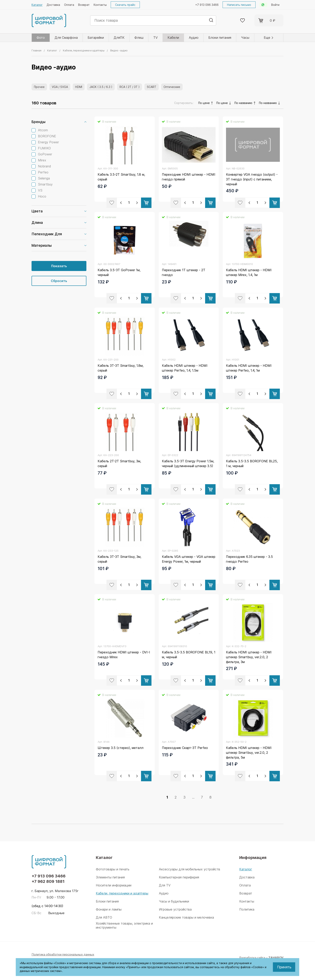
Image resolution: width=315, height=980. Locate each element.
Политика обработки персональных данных (63, 954)
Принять (284, 967)
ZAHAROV (276, 958)
